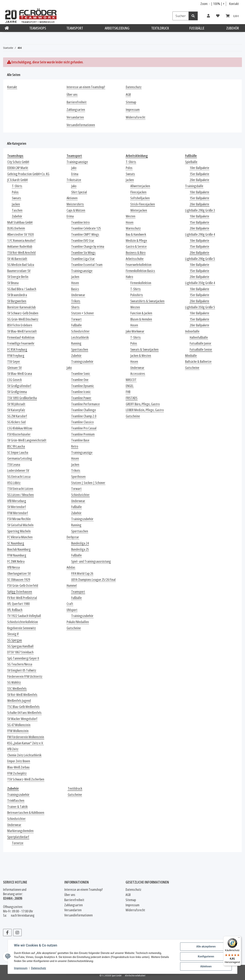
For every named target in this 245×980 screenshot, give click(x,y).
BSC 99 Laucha (16, 446)
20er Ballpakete (199, 180)
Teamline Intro (80, 222)
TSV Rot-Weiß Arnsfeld (21, 253)
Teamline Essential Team (87, 265)
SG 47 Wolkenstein (19, 725)
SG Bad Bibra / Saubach (22, 289)
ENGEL (130, 386)
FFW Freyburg (16, 356)
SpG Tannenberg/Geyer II (23, 658)
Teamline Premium (83, 434)
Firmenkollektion (141, 283)
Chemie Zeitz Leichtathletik (24, 755)
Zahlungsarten (76, 110)
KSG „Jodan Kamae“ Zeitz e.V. (25, 743)
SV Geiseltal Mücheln (20, 525)
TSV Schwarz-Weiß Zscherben (26, 779)
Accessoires (138, 374)
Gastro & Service (136, 246)
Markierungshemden (20, 831)
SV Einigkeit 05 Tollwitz (22, 670)
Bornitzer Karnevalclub (21, 307)
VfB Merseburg (17, 501)
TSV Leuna (14, 465)
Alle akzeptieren (206, 946)
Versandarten (75, 117)
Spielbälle (191, 162)
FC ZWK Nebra (16, 561)
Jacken (16, 204)
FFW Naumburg (17, 555)
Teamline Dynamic (83, 386)
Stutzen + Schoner (83, 313)
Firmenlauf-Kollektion (21, 337)
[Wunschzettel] (218, 16)
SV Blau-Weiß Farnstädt (22, 331)
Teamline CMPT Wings (85, 234)
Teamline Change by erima (88, 246)
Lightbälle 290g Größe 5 (200, 259)
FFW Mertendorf (18, 513)
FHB (128, 392)
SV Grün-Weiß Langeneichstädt (27, 440)
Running (76, 343)
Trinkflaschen (16, 801)
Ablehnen (206, 966)
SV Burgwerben (17, 301)
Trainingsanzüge (77, 162)
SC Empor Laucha (18, 452)
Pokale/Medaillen (78, 622)
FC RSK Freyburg (17, 349)
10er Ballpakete (199, 168)
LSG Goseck (14, 380)
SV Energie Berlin (18, 277)
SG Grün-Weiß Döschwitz (23, 319)
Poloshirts (137, 295)
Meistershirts (75, 204)
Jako (74, 168)
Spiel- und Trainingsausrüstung (91, 561)
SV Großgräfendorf (19, 386)
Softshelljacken (140, 198)
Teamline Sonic (81, 374)
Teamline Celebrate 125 (86, 228)
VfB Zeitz (13, 749)
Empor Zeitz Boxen (19, 761)
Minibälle (191, 356)
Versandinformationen (81, 125)
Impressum (21, 968)
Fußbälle (76, 325)
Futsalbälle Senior (201, 349)
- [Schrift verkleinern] (210, 4)
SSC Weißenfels (17, 689)
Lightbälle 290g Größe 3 (200, 210)
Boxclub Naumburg (19, 549)
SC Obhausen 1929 (19, 580)
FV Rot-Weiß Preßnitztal (22, 598)
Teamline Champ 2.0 (84, 416)
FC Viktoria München (20, 537)
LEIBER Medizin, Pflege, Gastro (145, 410)
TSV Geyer (14, 362)
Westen (131, 216)
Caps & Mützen (76, 210)
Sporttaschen (80, 349)
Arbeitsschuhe (135, 259)
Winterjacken (139, 210)
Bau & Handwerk (136, 234)
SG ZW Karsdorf (17, 416)
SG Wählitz (14, 682)
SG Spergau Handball (20, 646)
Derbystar (73, 537)
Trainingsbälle (194, 186)
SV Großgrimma (17, 392)
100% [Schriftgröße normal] (217, 4)
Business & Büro (136, 253)
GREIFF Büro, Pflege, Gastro (143, 404)
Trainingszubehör (82, 362)
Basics (75, 289)
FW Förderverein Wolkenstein (26, 737)
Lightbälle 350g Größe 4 (200, 283)
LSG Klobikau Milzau (20, 428)
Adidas (71, 567)
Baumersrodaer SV (19, 271)
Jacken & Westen (141, 356)
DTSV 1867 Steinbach (20, 652)
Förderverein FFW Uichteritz (25, 676)
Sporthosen (78, 477)
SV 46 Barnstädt (17, 259)
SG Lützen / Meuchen (20, 495)
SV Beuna (13, 283)
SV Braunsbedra (17, 295)
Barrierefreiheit (77, 102)
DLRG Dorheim (16, 228)
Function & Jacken (141, 313)
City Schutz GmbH (18, 162)
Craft (70, 604)
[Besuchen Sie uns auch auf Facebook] (7, 933)
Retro (75, 446)
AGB (128, 94)
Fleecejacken (138, 192)
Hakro (129, 277)
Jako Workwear (135, 331)
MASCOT (131, 380)
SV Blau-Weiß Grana (20, 374)
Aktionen (72, 198)
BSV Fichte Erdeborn (20, 325)
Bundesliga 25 (80, 549)
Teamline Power (81, 398)
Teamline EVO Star (83, 241)
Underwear (78, 295)
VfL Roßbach (15, 610)
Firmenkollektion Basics (140, 271)
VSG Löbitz (14, 483)
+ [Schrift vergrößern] (224, 4)
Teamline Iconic (81, 392)
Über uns (72, 94)
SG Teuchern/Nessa (20, 664)
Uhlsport (72, 610)
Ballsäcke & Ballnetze (198, 362)
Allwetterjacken (140, 186)
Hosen (75, 283)
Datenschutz (38, 968)
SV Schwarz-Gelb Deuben (23, 313)
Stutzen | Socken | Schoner (88, 483)
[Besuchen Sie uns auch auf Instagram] (18, 933)
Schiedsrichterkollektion (23, 622)
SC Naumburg (16, 543)
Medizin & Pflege (136, 241)
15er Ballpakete (199, 174)
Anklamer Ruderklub (20, 246)
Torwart (76, 319)
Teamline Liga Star (83, 259)
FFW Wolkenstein (18, 731)
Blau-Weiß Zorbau (18, 767)
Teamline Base (80, 440)
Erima (75, 174)
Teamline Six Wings (83, 253)
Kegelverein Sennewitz (22, 628)
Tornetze (18, 843)
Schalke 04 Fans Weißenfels (24, 713)
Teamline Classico (82, 422)
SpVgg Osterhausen (20, 592)
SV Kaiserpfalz (16, 410)
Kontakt (234, 4)
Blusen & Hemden (141, 319)
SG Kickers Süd (16, 422)
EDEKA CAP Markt (18, 168)
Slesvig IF (13, 634)
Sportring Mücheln (19, 531)
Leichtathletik (80, 337)
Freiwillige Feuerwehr (21, 343)
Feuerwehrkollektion (139, 265)
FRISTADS (132, 398)
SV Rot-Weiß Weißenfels (22, 695)
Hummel (72, 586)
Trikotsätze (74, 180)
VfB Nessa (13, 567)
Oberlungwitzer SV (19, 573)
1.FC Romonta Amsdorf (21, 241)
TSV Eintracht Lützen (20, 489)
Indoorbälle (192, 331)
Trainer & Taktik (17, 807)
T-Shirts (17, 186)
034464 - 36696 (13, 898)
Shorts (75, 307)
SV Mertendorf (17, 507)
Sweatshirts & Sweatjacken (147, 301)
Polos (15, 192)
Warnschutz (133, 228)
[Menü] (239, 938)
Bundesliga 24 (80, 543)
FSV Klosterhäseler (19, 434)
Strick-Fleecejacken (143, 204)
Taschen (17, 210)
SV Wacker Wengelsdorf (22, 719)
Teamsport (78, 592)
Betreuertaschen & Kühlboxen (26, 813)
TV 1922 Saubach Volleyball (24, 616)
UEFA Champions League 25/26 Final (93, 580)
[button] (208, 16)
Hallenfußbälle (199, 337)
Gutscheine (74, 628)
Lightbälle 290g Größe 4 (200, 234)
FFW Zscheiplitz (17, 773)
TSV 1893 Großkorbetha (22, 398)
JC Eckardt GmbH (18, 180)
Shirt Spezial (79, 192)
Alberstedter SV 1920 (20, 234)
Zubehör (17, 216)
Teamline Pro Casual (84, 428)
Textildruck (75, 788)
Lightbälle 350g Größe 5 (200, 307)
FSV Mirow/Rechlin (19, 519)
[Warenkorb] (232, 16)
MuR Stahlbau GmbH (20, 222)
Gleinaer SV (14, 368)
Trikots (76, 301)
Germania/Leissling (20, 458)
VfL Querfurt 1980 (18, 604)
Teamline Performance (85, 404)
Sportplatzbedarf (18, 837)
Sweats (16, 198)
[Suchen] (181, 16)
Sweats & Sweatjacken (144, 349)
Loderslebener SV (18, 470)
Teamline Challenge (84, 410)
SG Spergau (15, 640)
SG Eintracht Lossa (19, 477)
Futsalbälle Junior (200, 343)
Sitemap (131, 102)
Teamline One (80, 380)
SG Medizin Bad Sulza (21, 265)
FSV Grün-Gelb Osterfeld (23, 586)
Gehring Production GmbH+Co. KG (28, 174)
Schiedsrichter (80, 331)
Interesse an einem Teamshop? (86, 87)
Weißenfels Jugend (19, 701)
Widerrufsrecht (136, 117)
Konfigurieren (206, 956)
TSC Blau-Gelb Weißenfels (23, 707)
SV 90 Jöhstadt (16, 404)
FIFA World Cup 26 (82, 573)
